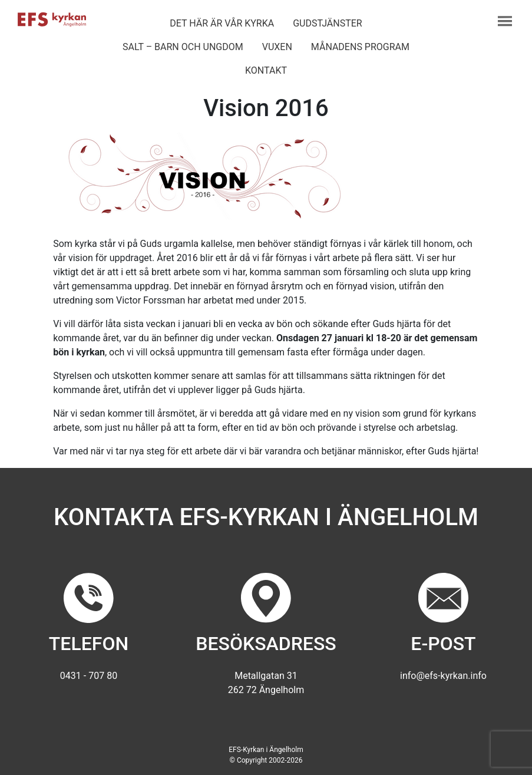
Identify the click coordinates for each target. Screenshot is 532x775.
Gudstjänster (327, 23)
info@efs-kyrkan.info (443, 676)
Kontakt (266, 70)
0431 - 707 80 (89, 676)
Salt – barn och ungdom (183, 47)
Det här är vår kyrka (222, 23)
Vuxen (277, 47)
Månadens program (360, 47)
